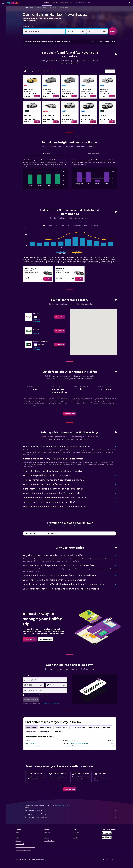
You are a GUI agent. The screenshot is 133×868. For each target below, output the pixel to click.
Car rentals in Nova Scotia (49, 8)
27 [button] (41, 66)
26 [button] (37, 66)
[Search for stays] (3, 12)
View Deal (37, 96)
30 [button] (55, 66)
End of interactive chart (25, 184)
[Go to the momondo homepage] (13, 3)
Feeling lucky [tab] (59, 731)
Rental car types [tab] (31, 727)
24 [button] (59, 62)
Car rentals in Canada (35, 8)
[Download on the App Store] (107, 837)
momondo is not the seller (71, 811)
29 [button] (50, 66)
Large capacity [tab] (31, 731)
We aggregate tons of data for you (71, 814)
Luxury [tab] (85, 225)
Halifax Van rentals (30, 741)
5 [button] (37, 53)
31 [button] (59, 66)
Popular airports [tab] (94, 727)
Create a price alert (100, 779)
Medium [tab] (50, 225)
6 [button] (41, 53)
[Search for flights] (3, 9)
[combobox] (28, 26)
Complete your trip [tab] (45, 731)
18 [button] (63, 58)
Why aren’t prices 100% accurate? (71, 817)
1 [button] (50, 49)
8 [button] (50, 53)
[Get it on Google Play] (107, 833)
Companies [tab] (46, 154)
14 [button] (46, 58)
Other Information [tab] (93, 154)
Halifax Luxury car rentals (77, 741)
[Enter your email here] (47, 690)
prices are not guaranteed (63, 805)
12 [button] (37, 58)
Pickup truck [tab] (77, 225)
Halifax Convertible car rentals (79, 743)
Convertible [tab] (94, 225)
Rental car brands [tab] (46, 727)
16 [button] (55, 58)
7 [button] (46, 53)
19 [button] (37, 62)
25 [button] (63, 62)
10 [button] (59, 53)
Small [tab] (43, 225)
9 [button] (55, 53)
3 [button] (59, 49)
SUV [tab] (63, 225)
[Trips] (3, 25)
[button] (3, 3)
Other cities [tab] (107, 727)
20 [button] (41, 62)
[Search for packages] (3, 20)
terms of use (46, 704)
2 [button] (55, 49)
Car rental (25, 8)
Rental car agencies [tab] (61, 727)
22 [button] (50, 62)
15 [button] (50, 58)
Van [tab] (69, 225)
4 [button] (63, 49)
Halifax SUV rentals (31, 743)
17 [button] (59, 58)
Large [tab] (57, 225)
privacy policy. (55, 704)
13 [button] (41, 58)
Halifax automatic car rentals (78, 746)
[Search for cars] (3, 16)
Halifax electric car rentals (33, 746)
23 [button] (55, 62)
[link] (48, 279)
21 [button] (46, 62)
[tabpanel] (70, 176)
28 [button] (46, 66)
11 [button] (63, 53)
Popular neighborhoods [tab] (78, 727)
